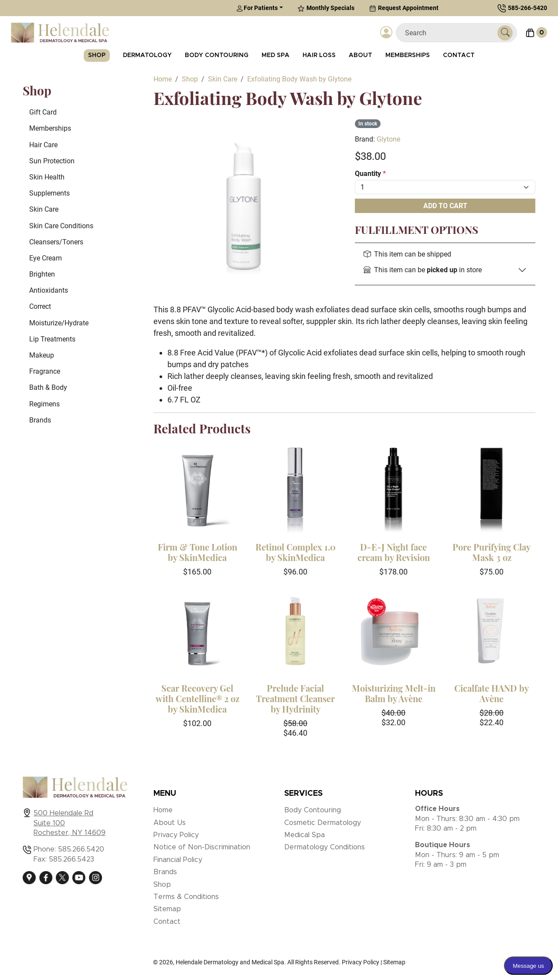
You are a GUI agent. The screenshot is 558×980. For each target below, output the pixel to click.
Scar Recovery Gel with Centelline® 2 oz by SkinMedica (197, 698)
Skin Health (47, 177)
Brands (40, 420)
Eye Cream (46, 258)
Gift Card (43, 112)
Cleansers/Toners (56, 242)
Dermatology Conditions (325, 847)
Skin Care (44, 209)
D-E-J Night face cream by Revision (394, 552)
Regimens (44, 404)
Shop (97, 55)
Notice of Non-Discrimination (202, 847)
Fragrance (45, 371)
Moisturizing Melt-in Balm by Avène (394, 693)
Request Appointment (404, 8)
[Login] (386, 33)
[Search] (450, 33)
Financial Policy (178, 860)
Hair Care (43, 145)
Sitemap (167, 909)
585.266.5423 (71, 859)
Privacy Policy (176, 835)
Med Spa (276, 55)
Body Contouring (217, 55)
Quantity (370, 174)
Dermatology (147, 55)
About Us (170, 823)
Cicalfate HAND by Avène (492, 693)
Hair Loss (319, 55)
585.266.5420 (81, 849)
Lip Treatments (52, 339)
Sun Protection (52, 161)
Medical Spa (305, 835)
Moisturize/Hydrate (59, 323)
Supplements (49, 193)
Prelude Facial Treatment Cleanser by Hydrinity (295, 698)
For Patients (257, 8)
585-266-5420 (527, 8)
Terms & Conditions (186, 897)
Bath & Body (48, 387)
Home (163, 810)
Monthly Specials (326, 8)
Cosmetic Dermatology (323, 823)
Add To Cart (445, 206)
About (361, 55)
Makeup (42, 355)
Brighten (42, 274)
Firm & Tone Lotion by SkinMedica (197, 552)
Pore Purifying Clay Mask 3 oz (492, 552)
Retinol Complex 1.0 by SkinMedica (296, 552)
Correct (40, 306)
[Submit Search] (505, 33)
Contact (459, 55)
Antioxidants (49, 290)
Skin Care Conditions (61, 226)
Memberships (408, 55)
